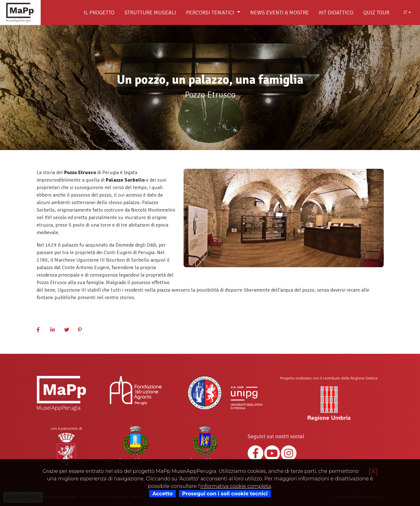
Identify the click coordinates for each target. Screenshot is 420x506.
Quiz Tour (376, 13)
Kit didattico (336, 13)
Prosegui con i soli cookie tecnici (225, 494)
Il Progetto (99, 13)
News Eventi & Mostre (280, 13)
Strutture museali (150, 13)
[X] (373, 471)
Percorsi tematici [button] (211, 13)
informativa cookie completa (235, 486)
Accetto (162, 494)
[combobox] (407, 13)
